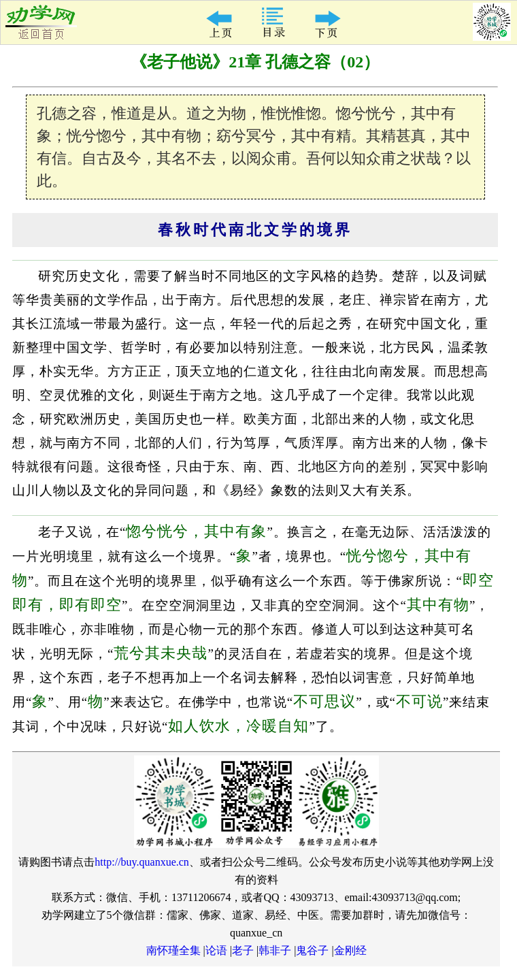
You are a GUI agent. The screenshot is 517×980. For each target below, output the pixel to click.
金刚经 (350, 950)
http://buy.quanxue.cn (142, 862)
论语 (216, 950)
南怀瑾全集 (173, 950)
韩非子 (275, 950)
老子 (243, 950)
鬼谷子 (312, 950)
